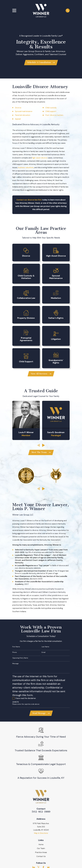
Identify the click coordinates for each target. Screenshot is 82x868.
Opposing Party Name (20, 659)
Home (41, 845)
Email (43, 653)
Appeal (18, 119)
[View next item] (44, 446)
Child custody (51, 108)
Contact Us (41, 857)
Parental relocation (23, 115)
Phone (15, 653)
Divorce (18, 108)
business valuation (25, 168)
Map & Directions (41, 834)
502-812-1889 (41, 813)
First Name (16, 647)
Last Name (45, 647)
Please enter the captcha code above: (26, 705)
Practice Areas (41, 853)
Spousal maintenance (24, 112)
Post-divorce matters (54, 115)
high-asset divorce (40, 158)
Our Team (41, 849)
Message (15, 664)
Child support (51, 112)
